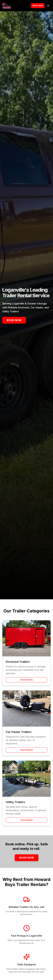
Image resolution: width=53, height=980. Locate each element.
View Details (27, 680)
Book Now (38, 6)
